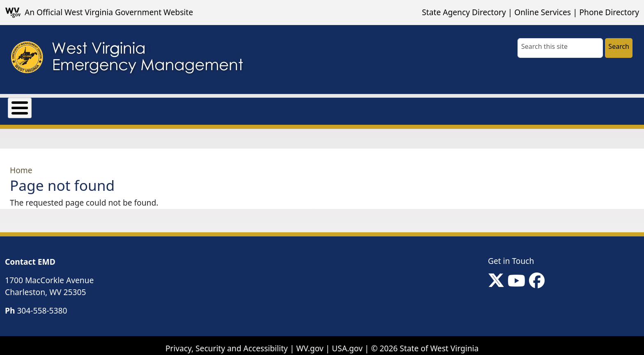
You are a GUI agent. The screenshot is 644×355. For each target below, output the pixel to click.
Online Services (543, 12)
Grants (71, 106)
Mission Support (131, 106)
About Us (25, 106)
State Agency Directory (464, 12)
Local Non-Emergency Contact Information (370, 106)
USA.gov (347, 342)
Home (21, 164)
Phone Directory (609, 12)
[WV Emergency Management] (126, 60)
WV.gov (310, 342)
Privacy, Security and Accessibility (227, 342)
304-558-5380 (42, 304)
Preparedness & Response (226, 106)
